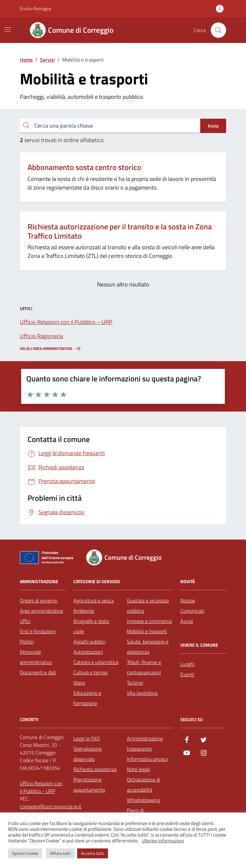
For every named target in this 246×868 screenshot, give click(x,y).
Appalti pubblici (89, 642)
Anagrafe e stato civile (91, 626)
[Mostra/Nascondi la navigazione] (8, 30)
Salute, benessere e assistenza (148, 647)
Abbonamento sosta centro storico (84, 167)
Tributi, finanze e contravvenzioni (144, 667)
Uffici (25, 621)
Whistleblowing (143, 800)
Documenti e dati (38, 672)
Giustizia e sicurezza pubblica (148, 606)
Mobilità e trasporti (147, 631)
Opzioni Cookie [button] (25, 853)
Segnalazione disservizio (88, 754)
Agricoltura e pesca (94, 600)
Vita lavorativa (142, 693)
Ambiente (84, 611)
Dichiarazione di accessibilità (143, 785)
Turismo (135, 683)
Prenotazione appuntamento (89, 785)
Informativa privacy (147, 759)
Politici (27, 642)
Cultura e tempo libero (90, 677)
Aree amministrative (41, 611)
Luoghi (187, 664)
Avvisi (187, 621)
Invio (213, 126)
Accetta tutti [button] (93, 853)
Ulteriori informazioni (163, 841)
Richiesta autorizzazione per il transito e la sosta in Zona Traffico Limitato (120, 231)
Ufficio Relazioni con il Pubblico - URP (41, 787)
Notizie (188, 600)
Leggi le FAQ (87, 738)
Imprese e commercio (149, 621)
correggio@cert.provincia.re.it (51, 806)
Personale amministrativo (36, 657)
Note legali (138, 769)
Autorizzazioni (88, 652)
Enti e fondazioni (38, 631)
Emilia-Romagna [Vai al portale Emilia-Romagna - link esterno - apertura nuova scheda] (36, 9)
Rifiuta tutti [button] (60, 853)
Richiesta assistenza (95, 769)
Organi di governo (39, 600)
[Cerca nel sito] (218, 30)
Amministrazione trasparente (145, 744)
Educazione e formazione (87, 698)
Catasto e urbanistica (96, 662)
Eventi (187, 674)
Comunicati (192, 611)
